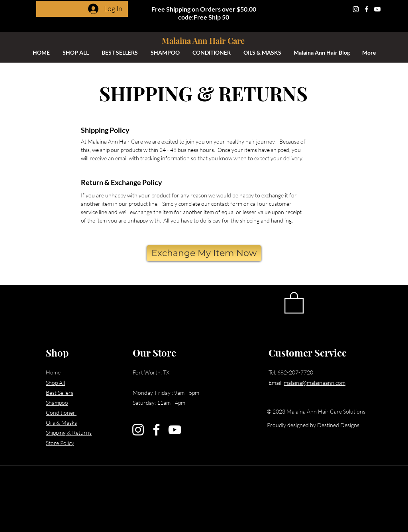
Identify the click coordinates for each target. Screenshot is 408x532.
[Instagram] (356, 9)
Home (53, 372)
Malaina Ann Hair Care (203, 40)
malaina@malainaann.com (315, 383)
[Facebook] (367, 9)
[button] (294, 302)
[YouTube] (377, 9)
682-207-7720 (295, 372)
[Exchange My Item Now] (204, 253)
